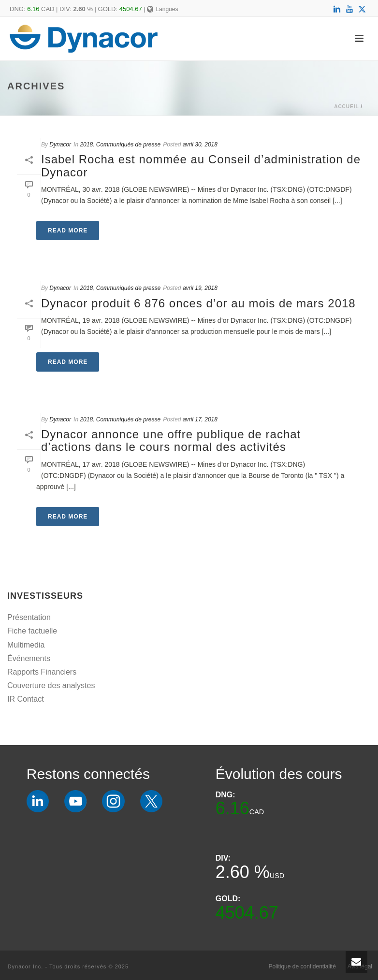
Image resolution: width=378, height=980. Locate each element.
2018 (86, 144)
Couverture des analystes (51, 685)
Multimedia (26, 645)
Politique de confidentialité (302, 966)
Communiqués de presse (128, 144)
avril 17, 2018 (200, 419)
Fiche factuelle (32, 631)
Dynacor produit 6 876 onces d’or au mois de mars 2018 (198, 303)
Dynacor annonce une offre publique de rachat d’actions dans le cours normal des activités (171, 440)
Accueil (346, 107)
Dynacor (60, 144)
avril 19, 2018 (200, 288)
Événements (29, 658)
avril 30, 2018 (200, 144)
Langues (163, 9)
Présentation (29, 617)
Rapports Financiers (42, 672)
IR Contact (26, 699)
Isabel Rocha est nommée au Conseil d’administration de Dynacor (201, 166)
